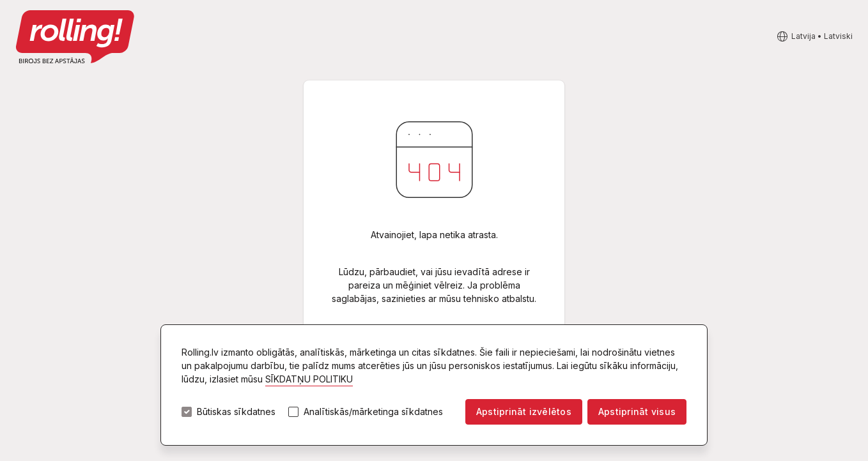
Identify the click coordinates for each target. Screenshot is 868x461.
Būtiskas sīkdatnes (236, 412)
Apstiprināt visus (637, 412)
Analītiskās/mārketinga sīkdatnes (373, 412)
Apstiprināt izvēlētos (524, 412)
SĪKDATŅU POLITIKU (309, 379)
